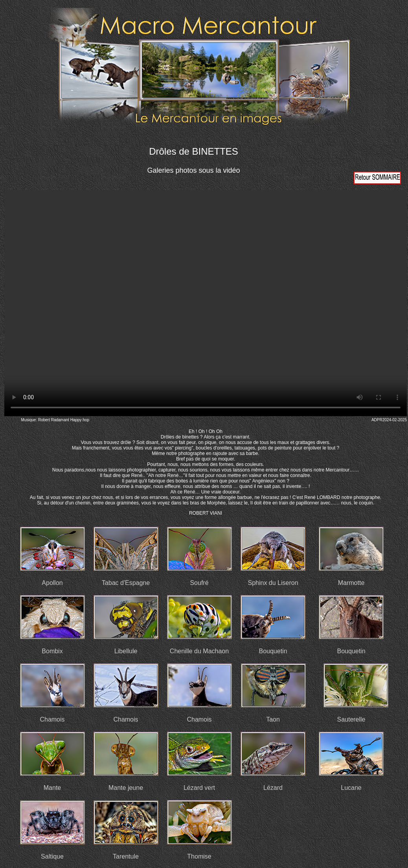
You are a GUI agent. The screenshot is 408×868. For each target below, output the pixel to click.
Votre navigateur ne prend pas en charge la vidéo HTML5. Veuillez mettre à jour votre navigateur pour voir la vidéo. (206, 303)
